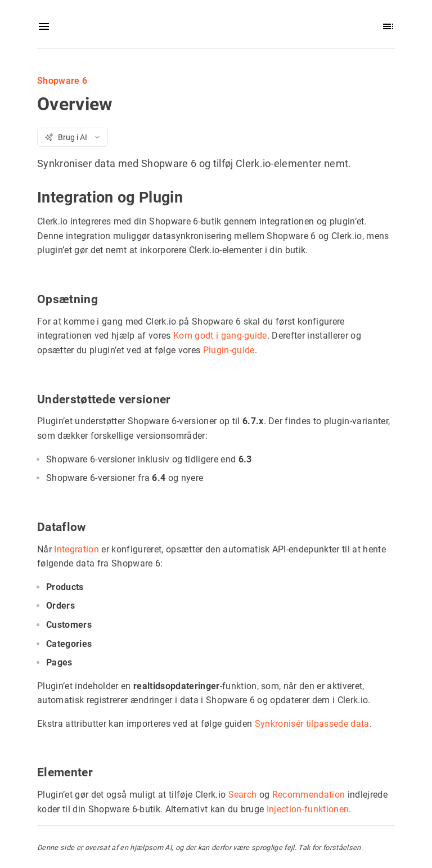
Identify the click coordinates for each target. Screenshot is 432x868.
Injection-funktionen (308, 809)
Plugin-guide (229, 350)
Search (243, 795)
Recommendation (309, 795)
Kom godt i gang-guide (220, 336)
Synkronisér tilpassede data (312, 723)
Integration (76, 549)
